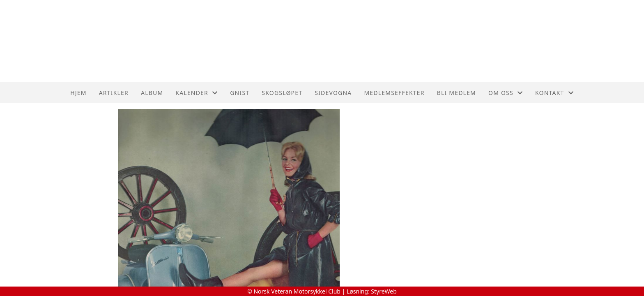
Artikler (114, 93)
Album (152, 93)
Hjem (78, 93)
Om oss (506, 93)
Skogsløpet (282, 93)
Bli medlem (457, 93)
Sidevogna (333, 93)
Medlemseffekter (394, 93)
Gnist (240, 93)
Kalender (197, 93)
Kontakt (554, 93)
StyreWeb (384, 291)
